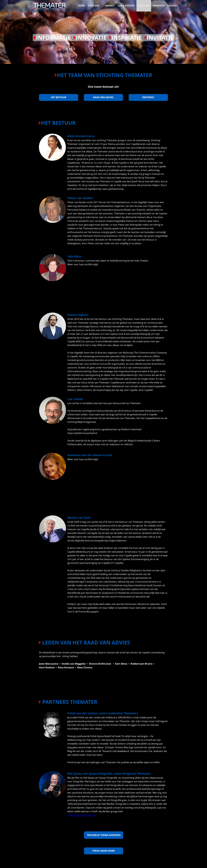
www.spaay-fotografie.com (82, 815)
